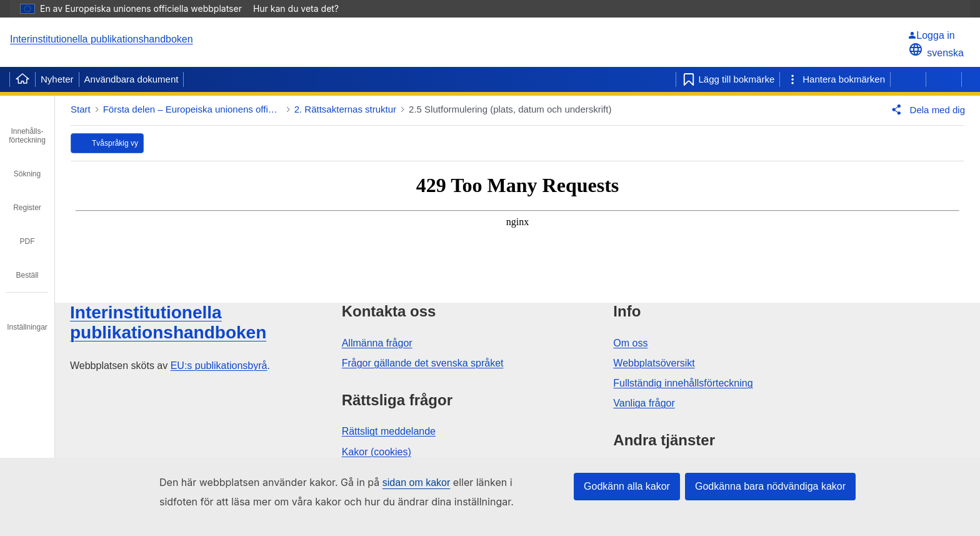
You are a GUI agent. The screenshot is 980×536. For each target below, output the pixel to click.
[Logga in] (936, 35)
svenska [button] (936, 53)
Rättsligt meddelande (389, 431)
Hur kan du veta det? (302, 8)
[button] (926, 109)
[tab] (27, 127)
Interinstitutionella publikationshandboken (102, 39)
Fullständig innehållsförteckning (683, 383)
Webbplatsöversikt (654, 363)
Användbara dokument (132, 79)
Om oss (630, 343)
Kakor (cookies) (377, 452)
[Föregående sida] (908, 79)
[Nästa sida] (944, 79)
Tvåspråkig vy (115, 143)
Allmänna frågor (377, 343)
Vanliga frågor (644, 403)
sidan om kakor (417, 483)
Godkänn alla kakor (627, 486)
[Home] (22, 79)
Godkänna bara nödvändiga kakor (770, 486)
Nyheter (57, 79)
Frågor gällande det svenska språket (423, 363)
